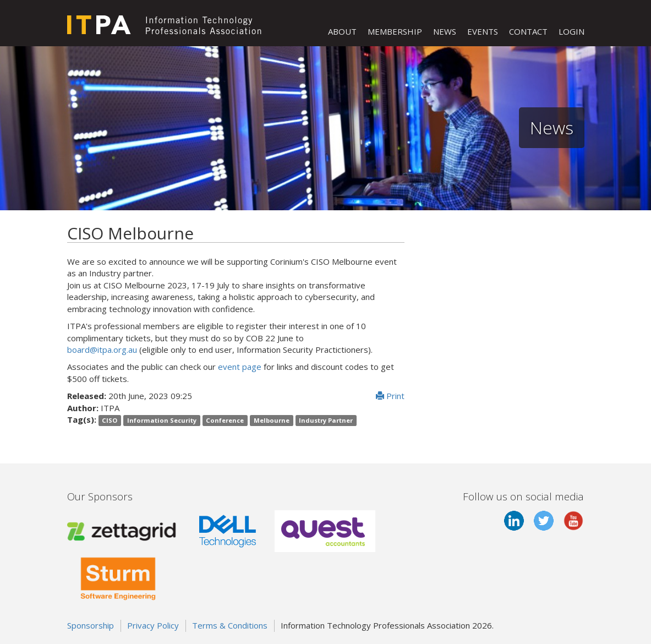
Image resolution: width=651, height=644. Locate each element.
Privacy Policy (153, 625)
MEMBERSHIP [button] (395, 31)
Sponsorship (91, 625)
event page (240, 367)
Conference (225, 420)
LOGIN (571, 31)
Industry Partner (326, 420)
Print (390, 396)
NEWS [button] (445, 31)
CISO (110, 420)
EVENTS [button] (483, 31)
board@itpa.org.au (102, 350)
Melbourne (272, 420)
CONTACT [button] (528, 31)
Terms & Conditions (230, 625)
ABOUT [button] (342, 31)
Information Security (162, 420)
